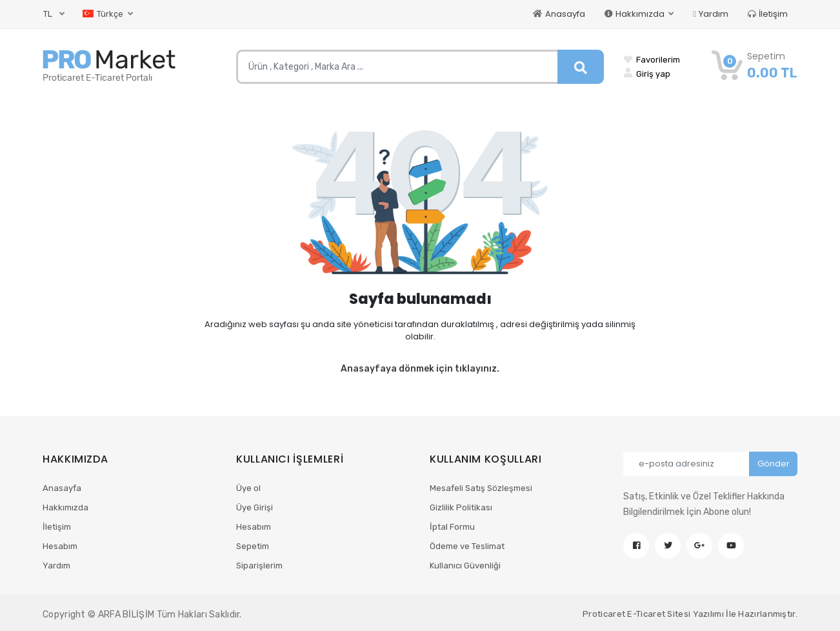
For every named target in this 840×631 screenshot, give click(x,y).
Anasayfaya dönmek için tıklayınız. (420, 369)
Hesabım (60, 546)
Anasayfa (559, 14)
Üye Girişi (255, 507)
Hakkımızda (65, 507)
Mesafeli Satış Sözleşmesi (481, 488)
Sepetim (253, 546)
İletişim (768, 14)
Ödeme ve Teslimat (467, 546)
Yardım (711, 14)
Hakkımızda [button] (635, 14)
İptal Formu (452, 527)
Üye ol (248, 488)
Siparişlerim (259, 566)
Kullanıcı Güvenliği (465, 566)
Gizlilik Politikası (461, 507)
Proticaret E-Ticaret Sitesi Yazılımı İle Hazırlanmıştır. (690, 614)
